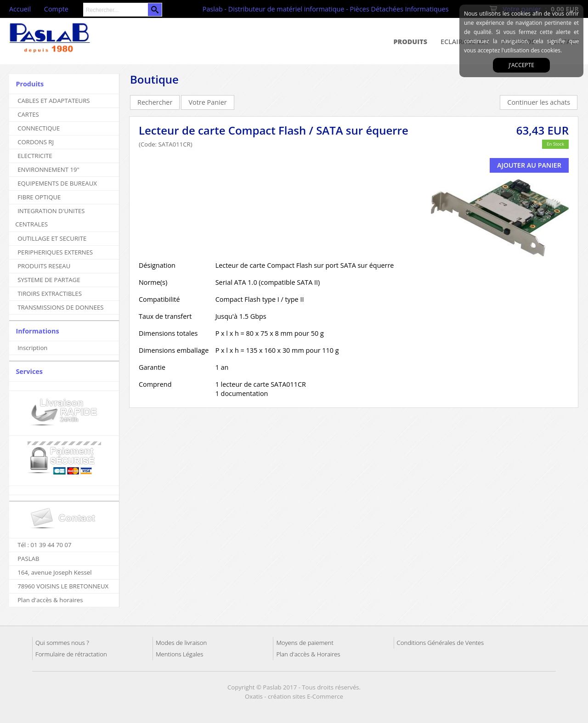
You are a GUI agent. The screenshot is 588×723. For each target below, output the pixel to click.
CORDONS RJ (36, 142)
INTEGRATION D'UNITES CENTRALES (50, 217)
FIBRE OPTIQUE (39, 197)
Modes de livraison (181, 643)
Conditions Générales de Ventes (441, 643)
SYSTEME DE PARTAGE (49, 280)
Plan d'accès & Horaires (308, 654)
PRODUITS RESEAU (44, 266)
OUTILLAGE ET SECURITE (52, 238)
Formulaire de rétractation (71, 654)
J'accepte (521, 65)
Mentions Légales (179, 654)
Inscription (32, 348)
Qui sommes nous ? (62, 643)
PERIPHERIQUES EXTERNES (55, 252)
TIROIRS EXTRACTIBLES (50, 294)
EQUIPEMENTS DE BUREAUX (57, 183)
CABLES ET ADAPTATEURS (54, 101)
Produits (411, 42)
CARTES (28, 114)
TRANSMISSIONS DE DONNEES (60, 307)
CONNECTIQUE (39, 128)
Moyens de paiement (305, 643)
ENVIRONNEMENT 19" (48, 169)
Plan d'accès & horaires (50, 600)
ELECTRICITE (35, 156)
